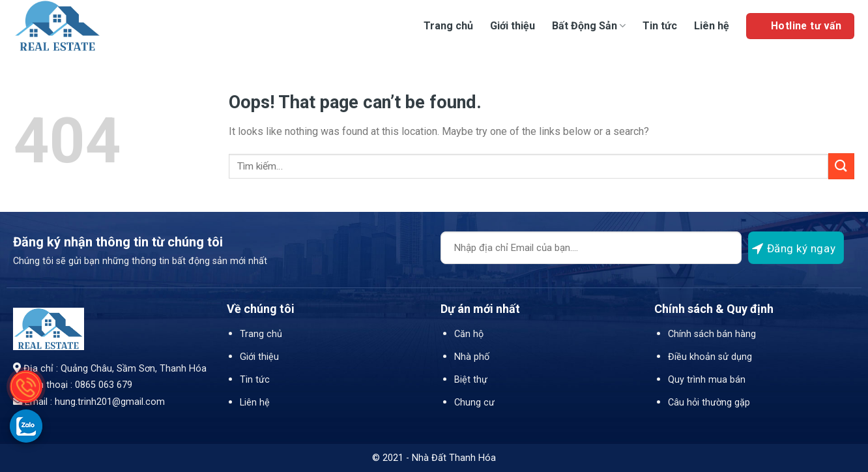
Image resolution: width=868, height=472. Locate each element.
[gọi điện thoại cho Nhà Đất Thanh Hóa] (26, 387)
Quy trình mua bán (707, 380)
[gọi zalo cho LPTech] (26, 426)
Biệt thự (471, 380)
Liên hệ (712, 26)
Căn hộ (469, 334)
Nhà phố (472, 357)
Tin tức (660, 26)
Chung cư (474, 403)
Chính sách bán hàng (712, 334)
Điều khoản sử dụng (710, 357)
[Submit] (841, 166)
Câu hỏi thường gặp (709, 403)
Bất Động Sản (589, 26)
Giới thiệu (513, 26)
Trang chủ (448, 26)
